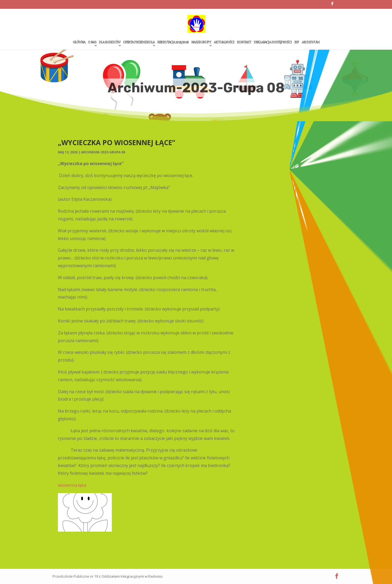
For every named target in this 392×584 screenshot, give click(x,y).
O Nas (92, 42)
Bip (297, 42)
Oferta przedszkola (139, 42)
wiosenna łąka (72, 485)
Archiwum (310, 42)
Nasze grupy (201, 42)
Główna (79, 42)
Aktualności (224, 42)
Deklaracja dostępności (273, 42)
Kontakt (244, 42)
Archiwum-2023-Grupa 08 (103, 152)
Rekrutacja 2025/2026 (173, 42)
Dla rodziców (110, 42)
